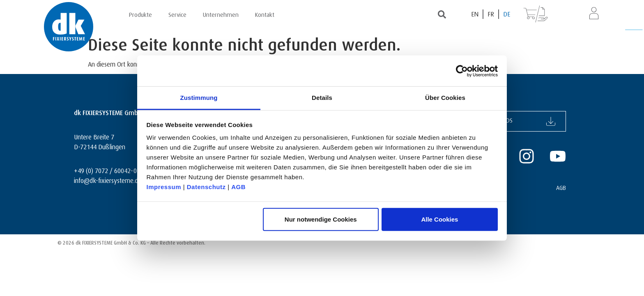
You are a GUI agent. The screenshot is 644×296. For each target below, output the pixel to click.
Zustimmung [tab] (199, 98)
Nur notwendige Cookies (321, 219)
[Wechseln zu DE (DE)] (507, 14)
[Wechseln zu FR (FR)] (491, 14)
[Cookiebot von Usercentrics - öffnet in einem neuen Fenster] (462, 71)
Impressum (164, 187)
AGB (238, 187)
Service (177, 14)
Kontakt (265, 14)
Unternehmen (221, 14)
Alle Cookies (439, 219)
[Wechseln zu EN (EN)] (475, 14)
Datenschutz (206, 187)
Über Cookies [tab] (445, 98)
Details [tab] (322, 98)
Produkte (140, 14)
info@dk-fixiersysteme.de (108, 179)
